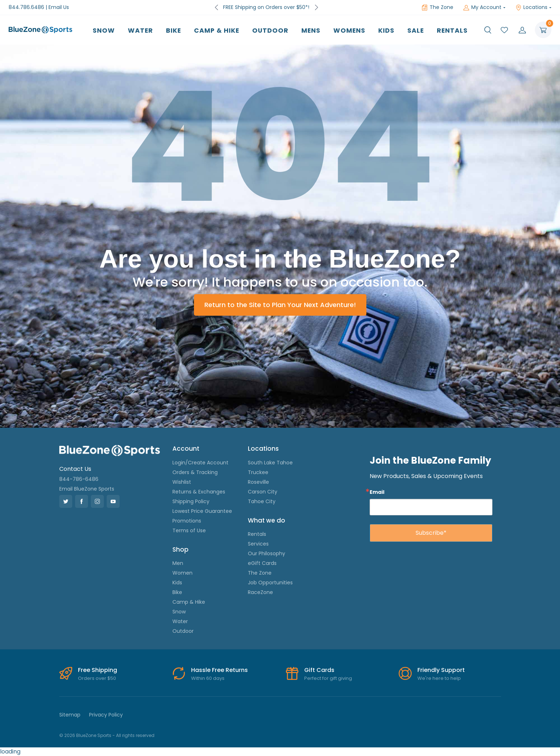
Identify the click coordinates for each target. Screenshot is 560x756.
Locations (531, 7)
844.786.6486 (26, 7)
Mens (311, 31)
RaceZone (260, 592)
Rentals (452, 31)
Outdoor (270, 31)
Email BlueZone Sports (87, 489)
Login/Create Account (200, 463)
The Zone (438, 7)
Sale (416, 31)
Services (258, 544)
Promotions (187, 521)
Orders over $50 (97, 678)
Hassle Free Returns (219, 670)
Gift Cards (319, 670)
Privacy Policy (106, 715)
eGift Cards (262, 563)
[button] (488, 30)
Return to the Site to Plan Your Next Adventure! (280, 305)
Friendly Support (441, 670)
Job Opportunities (270, 583)
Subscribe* (431, 533)
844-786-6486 (79, 479)
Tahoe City (262, 501)
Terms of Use (189, 530)
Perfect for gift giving (328, 678)
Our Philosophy (267, 553)
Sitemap (70, 715)
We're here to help (439, 678)
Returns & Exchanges (199, 492)
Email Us (59, 7)
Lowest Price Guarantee (202, 511)
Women (182, 573)
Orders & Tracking (195, 472)
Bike (173, 31)
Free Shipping (98, 670)
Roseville (258, 482)
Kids (386, 31)
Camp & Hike (217, 31)
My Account (482, 7)
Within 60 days (208, 678)
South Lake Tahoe (270, 463)
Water (140, 31)
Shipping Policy (191, 501)
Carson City (263, 492)
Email (377, 492)
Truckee (258, 472)
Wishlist (182, 482)
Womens (349, 31)
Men (178, 563)
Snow (104, 31)
